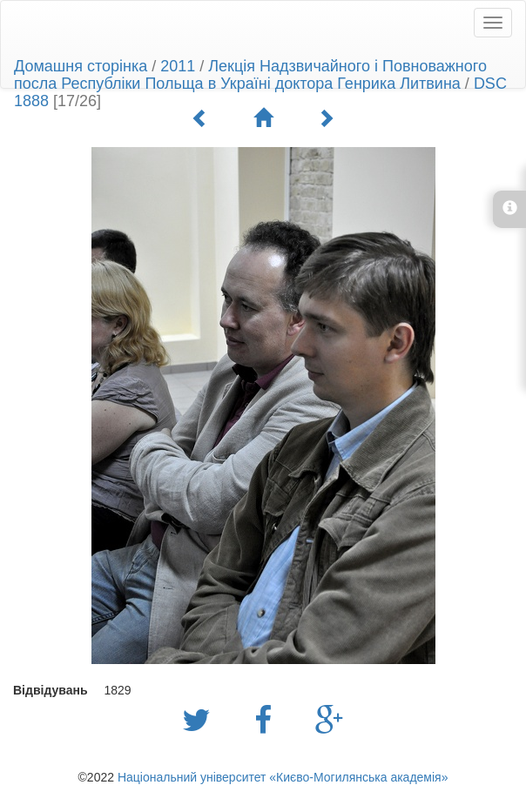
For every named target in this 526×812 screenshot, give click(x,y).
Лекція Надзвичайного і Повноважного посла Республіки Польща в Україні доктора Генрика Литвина (250, 75)
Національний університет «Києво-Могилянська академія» (283, 777)
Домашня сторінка (81, 66)
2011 (178, 66)
